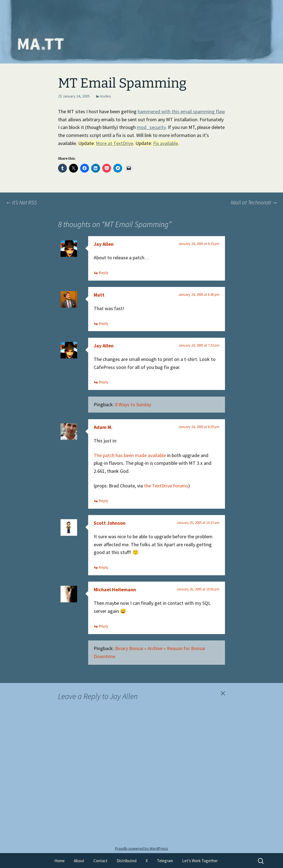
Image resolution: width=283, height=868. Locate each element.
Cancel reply (223, 693)
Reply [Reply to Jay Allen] (104, 273)
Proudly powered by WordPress (141, 848)
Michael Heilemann (115, 589)
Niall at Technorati (254, 202)
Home (60, 861)
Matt (99, 295)
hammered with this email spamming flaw (181, 111)
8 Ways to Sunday (133, 404)
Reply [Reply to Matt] (104, 323)
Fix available (166, 143)
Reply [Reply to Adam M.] (104, 501)
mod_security (151, 127)
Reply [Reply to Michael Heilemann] (104, 626)
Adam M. (103, 427)
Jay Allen (104, 244)
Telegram (165, 861)
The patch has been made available (130, 455)
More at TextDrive (115, 143)
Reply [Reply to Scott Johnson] (104, 567)
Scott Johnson (110, 523)
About (79, 861)
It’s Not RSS (21, 202)
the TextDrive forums (166, 486)
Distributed (127, 861)
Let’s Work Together (200, 861)
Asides (105, 96)
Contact (100, 861)
